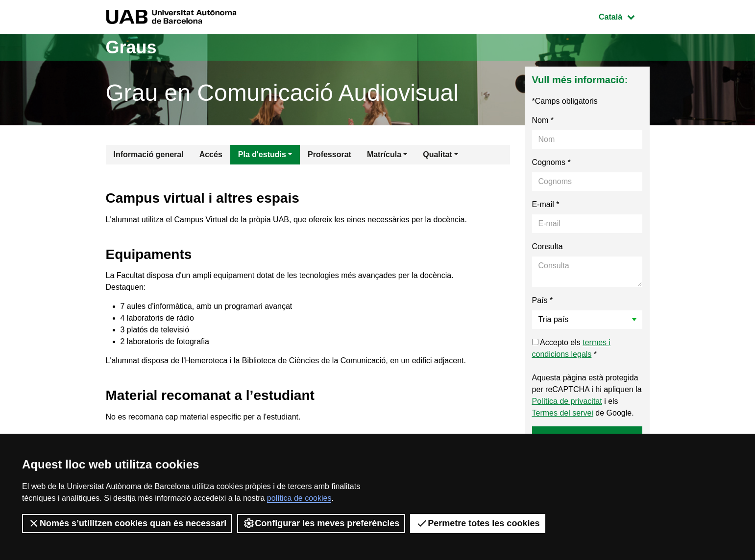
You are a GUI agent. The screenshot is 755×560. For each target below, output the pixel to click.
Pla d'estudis (262, 154)
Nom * (543, 120)
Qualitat (438, 154)
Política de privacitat (567, 401)
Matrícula (384, 154)
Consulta (548, 246)
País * (543, 300)
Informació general (149, 154)
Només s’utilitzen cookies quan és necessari (127, 523)
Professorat (329, 154)
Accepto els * (572, 348)
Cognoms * (551, 162)
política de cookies (299, 498)
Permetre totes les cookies (478, 523)
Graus (131, 47)
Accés (211, 154)
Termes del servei (563, 413)
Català (624, 16)
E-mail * (546, 204)
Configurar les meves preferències (321, 523)
